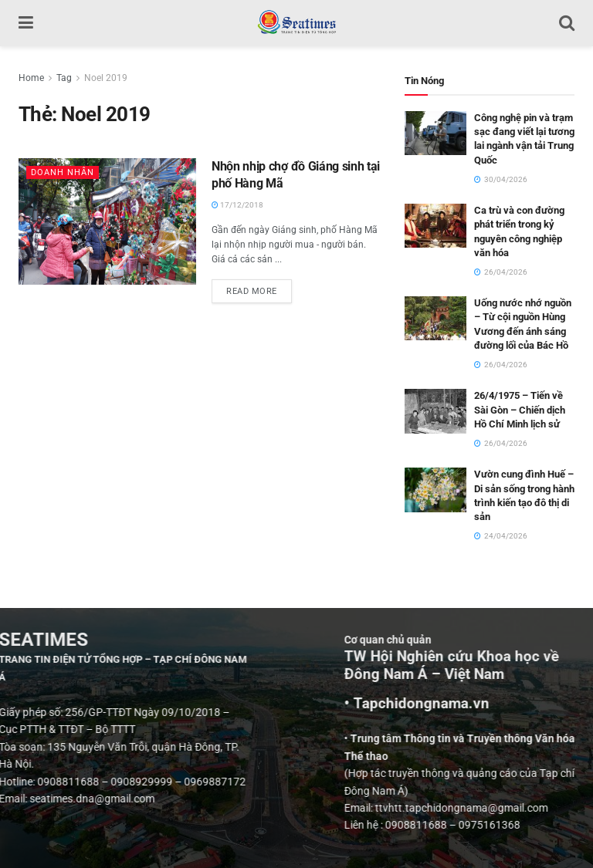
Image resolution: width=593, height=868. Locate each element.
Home (31, 78)
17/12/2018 (237, 205)
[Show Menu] (26, 23)
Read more (259, 288)
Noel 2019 (106, 78)
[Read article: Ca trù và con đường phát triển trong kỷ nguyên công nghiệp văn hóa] (435, 226)
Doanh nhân (63, 172)
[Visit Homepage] (296, 23)
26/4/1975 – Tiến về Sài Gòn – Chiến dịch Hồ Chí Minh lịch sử (520, 409)
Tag (64, 78)
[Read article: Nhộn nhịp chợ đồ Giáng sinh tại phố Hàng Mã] (107, 221)
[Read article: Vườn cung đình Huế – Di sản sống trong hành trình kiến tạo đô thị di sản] (435, 490)
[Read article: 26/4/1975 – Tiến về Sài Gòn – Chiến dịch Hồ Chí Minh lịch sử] (435, 411)
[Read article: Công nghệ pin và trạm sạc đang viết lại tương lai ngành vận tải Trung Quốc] (435, 133)
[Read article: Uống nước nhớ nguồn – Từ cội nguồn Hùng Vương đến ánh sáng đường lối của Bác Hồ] (435, 318)
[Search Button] (567, 23)
